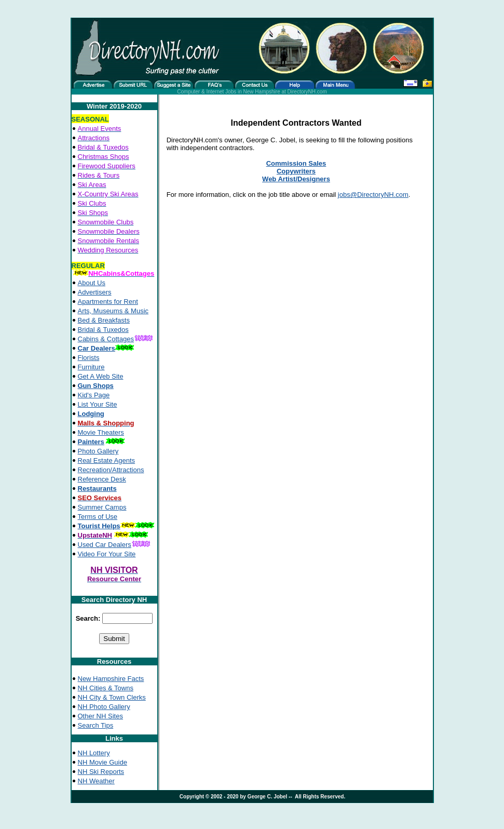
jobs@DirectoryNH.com (373, 195)
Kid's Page (94, 395)
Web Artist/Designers (296, 179)
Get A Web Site (101, 376)
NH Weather (96, 781)
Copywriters (296, 171)
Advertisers (95, 292)
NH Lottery (94, 753)
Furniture (91, 367)
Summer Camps (102, 507)
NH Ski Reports (101, 772)
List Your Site (98, 404)
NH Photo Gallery (104, 707)
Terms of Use (98, 517)
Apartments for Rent (108, 302)
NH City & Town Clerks (112, 697)
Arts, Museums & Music (113, 311)
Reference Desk (102, 479)
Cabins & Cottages (106, 339)
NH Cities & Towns (106, 688)
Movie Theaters (101, 432)
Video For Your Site (107, 554)
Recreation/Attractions (111, 470)
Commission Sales (296, 163)
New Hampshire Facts (111, 679)
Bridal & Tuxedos (103, 330)
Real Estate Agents (107, 460)
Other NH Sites (100, 716)
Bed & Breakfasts (104, 320)
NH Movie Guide (103, 762)
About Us (92, 283)
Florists (89, 358)
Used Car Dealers (105, 545)
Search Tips (96, 725)
